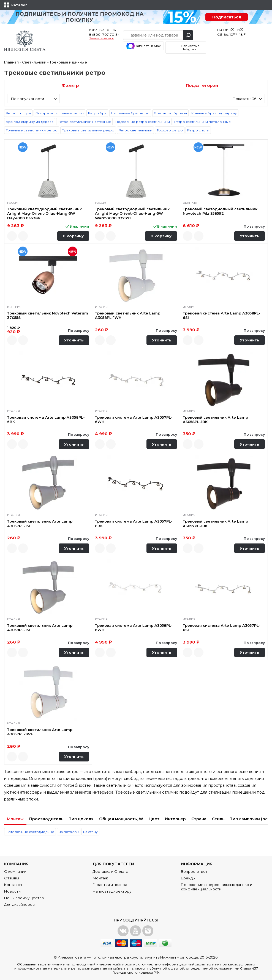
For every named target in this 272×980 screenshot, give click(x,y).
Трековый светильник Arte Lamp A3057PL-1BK (215, 523)
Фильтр (70, 85)
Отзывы (12, 878)
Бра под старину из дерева (30, 122)
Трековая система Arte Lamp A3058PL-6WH (134, 628)
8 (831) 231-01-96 (102, 30)
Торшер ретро (170, 130)
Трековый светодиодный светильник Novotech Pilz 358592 (220, 211)
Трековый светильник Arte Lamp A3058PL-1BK (215, 419)
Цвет (154, 819)
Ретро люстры (18, 113)
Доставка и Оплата (110, 871)
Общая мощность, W (121, 819)
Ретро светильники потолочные (202, 122)
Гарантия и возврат (111, 885)
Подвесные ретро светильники (143, 122)
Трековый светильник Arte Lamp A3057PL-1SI (40, 523)
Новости (12, 891)
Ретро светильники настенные (84, 122)
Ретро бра (97, 113)
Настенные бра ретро (130, 113)
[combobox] (33, 98)
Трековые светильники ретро (88, 130)
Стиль (218, 819)
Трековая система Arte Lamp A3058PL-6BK (46, 419)
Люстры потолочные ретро (59, 113)
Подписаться (227, 17)
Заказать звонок (101, 38)
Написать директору (112, 891)
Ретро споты (198, 130)
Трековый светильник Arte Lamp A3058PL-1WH (128, 315)
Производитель (46, 819)
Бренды (188, 878)
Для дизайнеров (19, 904)
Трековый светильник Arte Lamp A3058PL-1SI (40, 628)
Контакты (13, 885)
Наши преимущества (24, 898)
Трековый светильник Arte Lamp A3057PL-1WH (40, 732)
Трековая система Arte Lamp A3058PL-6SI (222, 315)
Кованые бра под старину (214, 113)
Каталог (19, 5)
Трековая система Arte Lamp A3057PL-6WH (134, 419)
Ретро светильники (135, 130)
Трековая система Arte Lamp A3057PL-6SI (222, 628)
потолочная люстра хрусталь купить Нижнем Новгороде (145, 957)
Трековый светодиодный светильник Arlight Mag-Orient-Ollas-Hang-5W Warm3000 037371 (132, 213)
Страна (199, 819)
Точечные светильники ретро (32, 130)
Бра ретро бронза (170, 113)
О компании (15, 871)
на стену (90, 832)
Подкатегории (202, 85)
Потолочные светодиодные (30, 832)
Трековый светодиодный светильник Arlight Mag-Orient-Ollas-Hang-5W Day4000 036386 (44, 213)
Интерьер (175, 819)
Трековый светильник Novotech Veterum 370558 (48, 315)
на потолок (69, 832)
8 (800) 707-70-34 (104, 34)
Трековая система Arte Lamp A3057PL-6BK (134, 523)
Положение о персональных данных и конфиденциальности (217, 887)
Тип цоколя (81, 819)
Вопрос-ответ (194, 871)
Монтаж (15, 819)
